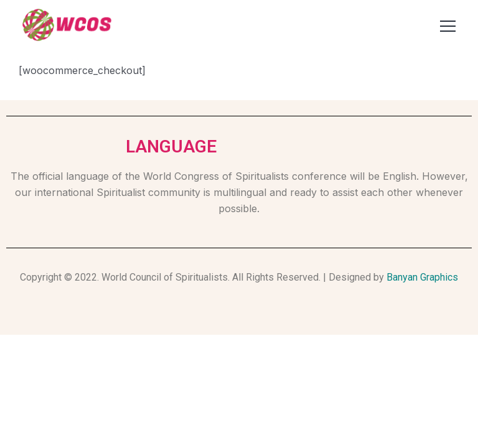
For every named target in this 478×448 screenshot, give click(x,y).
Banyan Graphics (422, 277)
